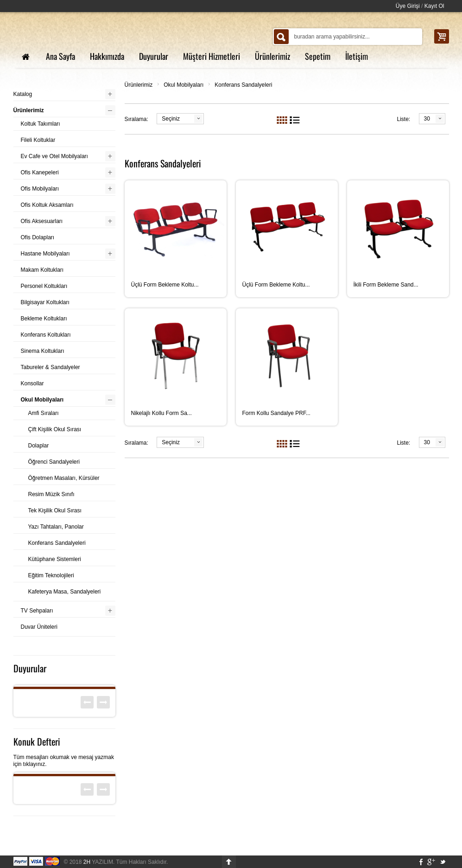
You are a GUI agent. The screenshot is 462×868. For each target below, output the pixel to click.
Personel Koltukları (44, 286)
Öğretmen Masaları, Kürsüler (64, 478)
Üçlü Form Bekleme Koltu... (165, 285)
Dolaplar (39, 446)
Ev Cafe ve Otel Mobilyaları (54, 156)
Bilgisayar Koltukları (45, 302)
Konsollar (32, 383)
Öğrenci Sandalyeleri (54, 462)
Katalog (23, 94)
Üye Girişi (408, 6)
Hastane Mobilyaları (45, 254)
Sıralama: (136, 119)
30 (427, 119)
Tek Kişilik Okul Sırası (55, 511)
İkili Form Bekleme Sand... (386, 285)
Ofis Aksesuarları (42, 221)
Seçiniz (171, 119)
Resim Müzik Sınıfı (51, 494)
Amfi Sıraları (44, 413)
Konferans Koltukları (46, 335)
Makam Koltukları (42, 270)
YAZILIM (98, 862)
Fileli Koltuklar (38, 140)
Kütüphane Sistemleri (55, 559)
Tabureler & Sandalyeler (51, 367)
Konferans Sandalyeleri (243, 85)
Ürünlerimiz (139, 85)
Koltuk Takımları (41, 124)
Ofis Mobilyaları (40, 189)
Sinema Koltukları (43, 351)
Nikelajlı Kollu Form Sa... (161, 413)
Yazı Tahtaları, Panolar (56, 527)
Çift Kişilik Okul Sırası (55, 429)
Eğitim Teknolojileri (51, 575)
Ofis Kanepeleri (40, 172)
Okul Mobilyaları (184, 85)
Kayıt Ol (434, 6)
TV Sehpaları (37, 611)
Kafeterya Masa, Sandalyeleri (65, 592)
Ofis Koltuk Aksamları (47, 205)
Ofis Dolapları (38, 237)
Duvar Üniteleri (39, 627)
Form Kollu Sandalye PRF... (276, 413)
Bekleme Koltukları (44, 319)
